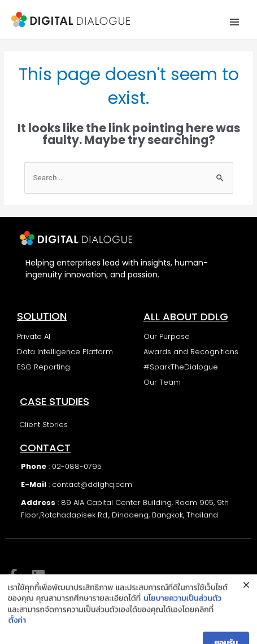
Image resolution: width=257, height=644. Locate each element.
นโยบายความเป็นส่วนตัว (182, 621)
